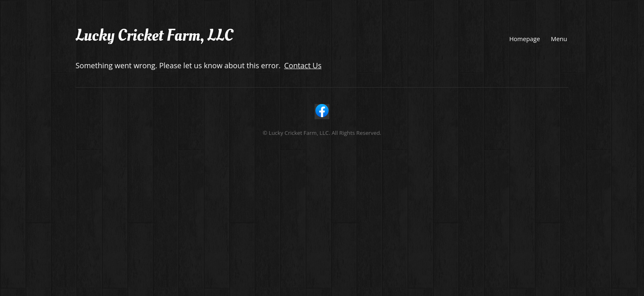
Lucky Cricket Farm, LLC (154, 36)
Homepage (525, 39)
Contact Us (303, 65)
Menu (559, 39)
